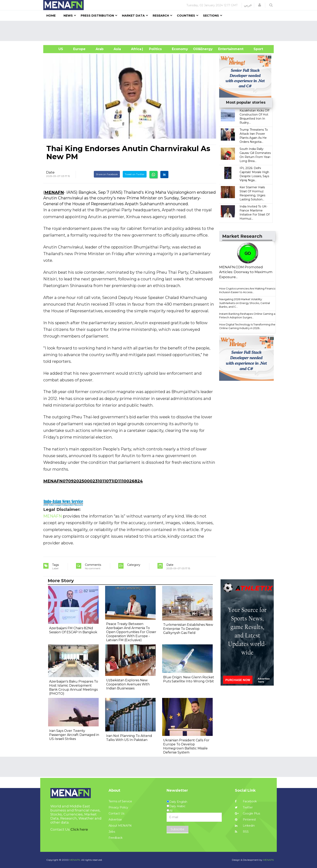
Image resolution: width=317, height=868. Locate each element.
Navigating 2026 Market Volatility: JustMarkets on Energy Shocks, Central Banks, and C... (245, 303)
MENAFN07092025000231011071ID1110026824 (93, 481)
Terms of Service (120, 801)
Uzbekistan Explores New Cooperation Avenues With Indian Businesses (128, 684)
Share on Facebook (107, 174)
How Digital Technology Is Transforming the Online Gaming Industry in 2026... (247, 326)
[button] (260, 5)
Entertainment (225, 49)
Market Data (133, 16)
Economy (180, 49)
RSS (242, 832)
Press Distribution (97, 16)
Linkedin (245, 826)
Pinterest (245, 820)
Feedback (116, 838)
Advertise (115, 820)
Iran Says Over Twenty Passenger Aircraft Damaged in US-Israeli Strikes (74, 735)
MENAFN (54, 192)
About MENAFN (120, 826)
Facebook (246, 801)
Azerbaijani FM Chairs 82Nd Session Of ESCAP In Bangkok (73, 630)
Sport (256, 49)
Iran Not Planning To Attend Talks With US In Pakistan (129, 738)
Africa (136, 49)
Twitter (244, 807)
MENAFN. (75, 860)
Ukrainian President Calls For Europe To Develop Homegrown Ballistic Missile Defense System (186, 746)
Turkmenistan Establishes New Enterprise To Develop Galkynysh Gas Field (188, 629)
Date (50, 172)
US (56, 49)
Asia (117, 49)
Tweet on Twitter (135, 174)
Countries (186, 16)
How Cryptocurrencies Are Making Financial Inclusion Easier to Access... (248, 290)
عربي (248, 5)
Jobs (112, 832)
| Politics (154, 49)
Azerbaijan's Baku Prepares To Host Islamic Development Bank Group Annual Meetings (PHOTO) (74, 688)
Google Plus (247, 813)
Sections (211, 16)
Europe (79, 49)
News (68, 16)
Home (51, 16)
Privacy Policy (118, 807)
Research (161, 16)
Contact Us (116, 813)
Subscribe (178, 829)
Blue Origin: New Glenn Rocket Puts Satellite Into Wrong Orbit (189, 679)
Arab (100, 49)
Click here (79, 829)
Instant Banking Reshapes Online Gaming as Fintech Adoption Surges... (248, 316)
